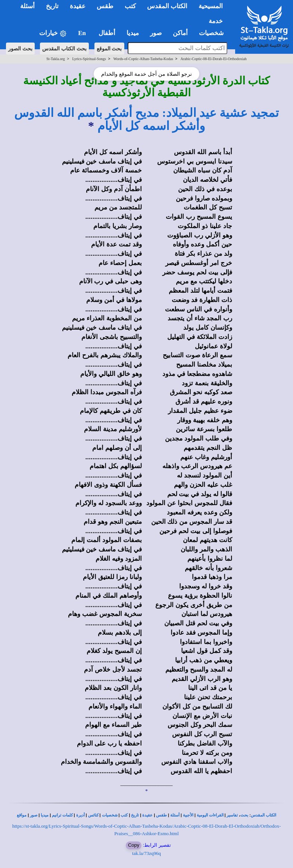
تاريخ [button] (52, 6)
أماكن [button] (180, 33)
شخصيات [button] (214, 33)
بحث (244, 815)
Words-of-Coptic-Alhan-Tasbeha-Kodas (143, 59)
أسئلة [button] (27, 6)
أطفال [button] (107, 33)
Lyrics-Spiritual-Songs (89, 59)
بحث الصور (20, 49)
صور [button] (156, 33)
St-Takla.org (55, 59)
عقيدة (147, 815)
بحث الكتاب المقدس (64, 49)
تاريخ (135, 815)
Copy (134, 845)
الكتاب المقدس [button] (167, 6)
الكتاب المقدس (264, 815)
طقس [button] (105, 6)
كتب (124, 815)
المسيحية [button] (211, 6)
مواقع (22, 815)
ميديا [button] (133, 33)
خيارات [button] (53, 33)
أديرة (80, 815)
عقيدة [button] (78, 6)
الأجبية (188, 815)
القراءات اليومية (210, 815)
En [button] (83, 33)
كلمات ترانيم (62, 815)
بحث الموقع (109, 49)
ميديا (45, 815)
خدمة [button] (216, 21)
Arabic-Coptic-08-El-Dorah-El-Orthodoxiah (214, 59)
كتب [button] (130, 6)
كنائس (93, 815)
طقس (161, 815)
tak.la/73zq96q (146, 853)
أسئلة (175, 815)
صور (34, 815)
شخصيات (110, 815)
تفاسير (232, 815)
